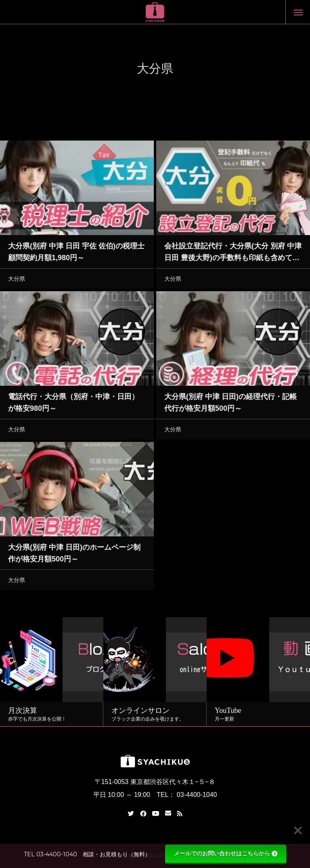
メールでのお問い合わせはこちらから (226, 853)
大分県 (17, 280)
